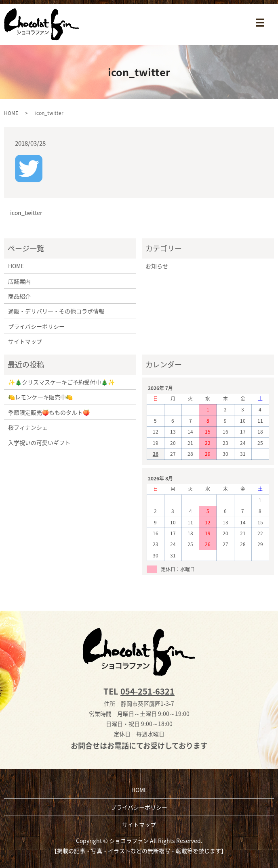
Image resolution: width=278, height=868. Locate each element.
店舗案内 (19, 281)
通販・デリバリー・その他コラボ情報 (56, 311)
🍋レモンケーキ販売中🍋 (40, 397)
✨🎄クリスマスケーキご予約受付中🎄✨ (61, 382)
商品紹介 (19, 296)
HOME (11, 113)
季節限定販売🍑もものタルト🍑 (49, 412)
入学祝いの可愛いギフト (39, 442)
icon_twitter (26, 213)
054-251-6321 (147, 691)
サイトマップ (25, 341)
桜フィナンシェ (28, 427)
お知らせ (157, 266)
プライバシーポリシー (36, 326)
